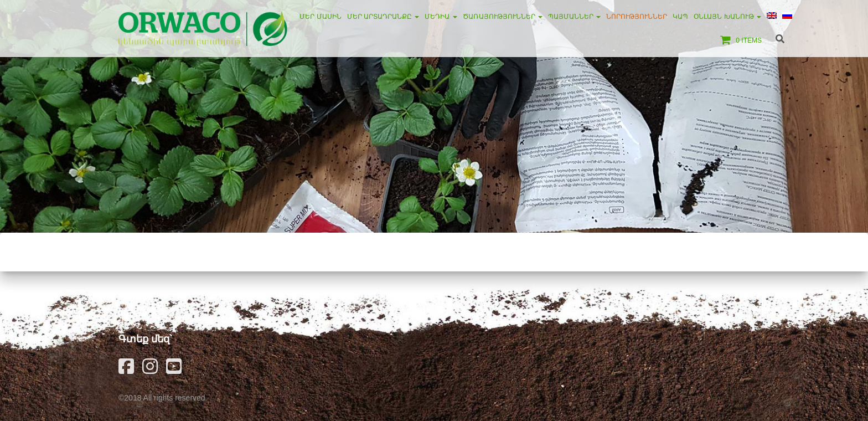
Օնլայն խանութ (727, 17)
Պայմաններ (574, 17)
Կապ (680, 17)
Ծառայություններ (503, 17)
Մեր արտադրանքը (383, 17)
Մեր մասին (320, 17)
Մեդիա (441, 17)
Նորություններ (637, 17)
